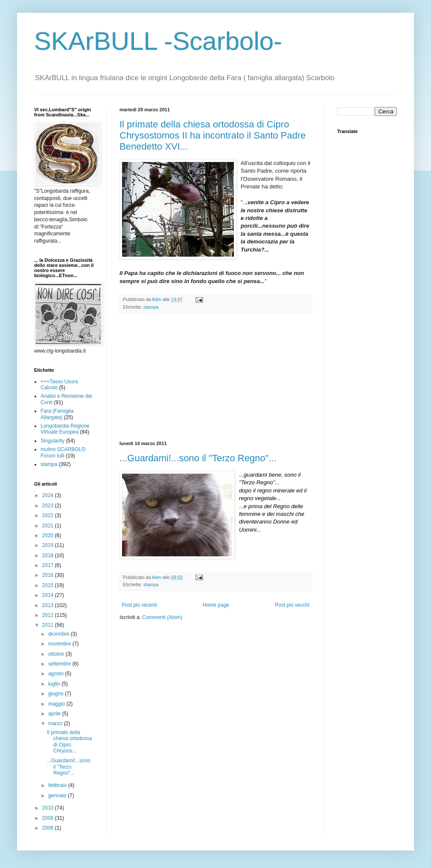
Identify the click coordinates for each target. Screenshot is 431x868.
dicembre (60, 634)
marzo (56, 723)
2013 (49, 605)
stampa (151, 307)
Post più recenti (139, 605)
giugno (57, 694)
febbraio (58, 785)
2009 (49, 818)
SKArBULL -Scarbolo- (158, 41)
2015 (49, 585)
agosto (57, 674)
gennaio (58, 796)
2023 (49, 506)
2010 (49, 808)
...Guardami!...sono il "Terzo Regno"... (198, 458)
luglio (55, 684)
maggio (57, 704)
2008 (49, 828)
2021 (49, 526)
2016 (49, 575)
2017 (49, 565)
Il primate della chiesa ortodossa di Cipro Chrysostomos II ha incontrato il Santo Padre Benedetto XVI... (213, 135)
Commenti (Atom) (162, 617)
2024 (49, 495)
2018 (49, 556)
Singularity (52, 441)
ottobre (57, 654)
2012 (49, 615)
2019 (49, 545)
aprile (55, 714)
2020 (49, 535)
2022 (49, 515)
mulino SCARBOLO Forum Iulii (63, 452)
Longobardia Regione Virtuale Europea (65, 429)
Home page (216, 605)
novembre (60, 644)
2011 (49, 625)
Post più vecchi (292, 605)
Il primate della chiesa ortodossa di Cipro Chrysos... (70, 742)
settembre (60, 664)
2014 (49, 595)
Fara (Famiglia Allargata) (57, 414)
